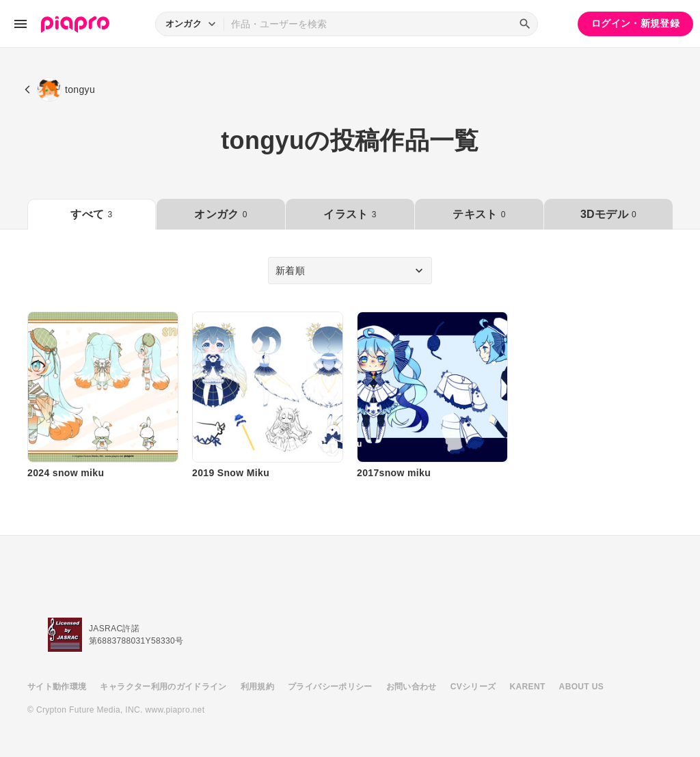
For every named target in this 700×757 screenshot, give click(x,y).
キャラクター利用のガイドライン (163, 687)
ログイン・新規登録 (635, 23)
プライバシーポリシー (330, 687)
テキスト (479, 214)
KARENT (528, 687)
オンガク (220, 214)
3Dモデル (608, 214)
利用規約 (257, 687)
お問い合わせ (412, 687)
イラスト (350, 214)
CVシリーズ (473, 687)
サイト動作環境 (57, 687)
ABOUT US (581, 687)
